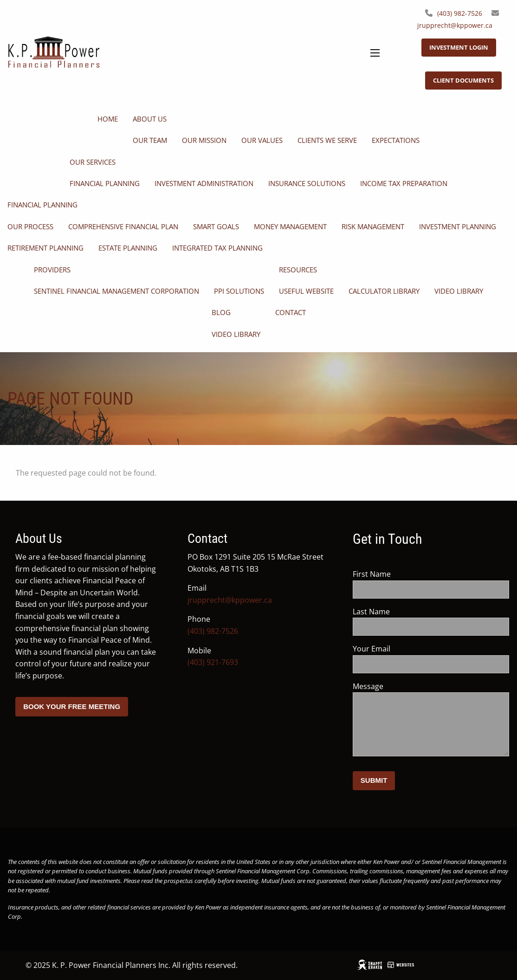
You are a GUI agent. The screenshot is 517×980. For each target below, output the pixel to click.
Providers (52, 270)
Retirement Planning (45, 248)
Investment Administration (204, 183)
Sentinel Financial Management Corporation (116, 291)
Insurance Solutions (307, 183)
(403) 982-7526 (460, 13)
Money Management (290, 226)
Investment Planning (458, 226)
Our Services (93, 162)
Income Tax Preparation (404, 183)
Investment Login (459, 47)
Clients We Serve (327, 140)
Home (108, 119)
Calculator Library (384, 291)
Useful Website (306, 291)
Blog (221, 312)
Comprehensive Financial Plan (123, 226)
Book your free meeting (72, 706)
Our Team (150, 140)
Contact (291, 312)
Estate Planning (128, 248)
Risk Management (373, 226)
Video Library (459, 291)
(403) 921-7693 (213, 662)
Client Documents (463, 80)
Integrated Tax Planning (217, 248)
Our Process (30, 226)
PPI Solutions (239, 291)
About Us (150, 119)
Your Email (408, 649)
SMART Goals (216, 226)
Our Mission (204, 140)
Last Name (408, 612)
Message (404, 686)
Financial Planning (105, 183)
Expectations (396, 140)
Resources (298, 270)
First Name (408, 574)
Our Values (262, 140)
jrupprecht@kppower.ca (455, 25)
